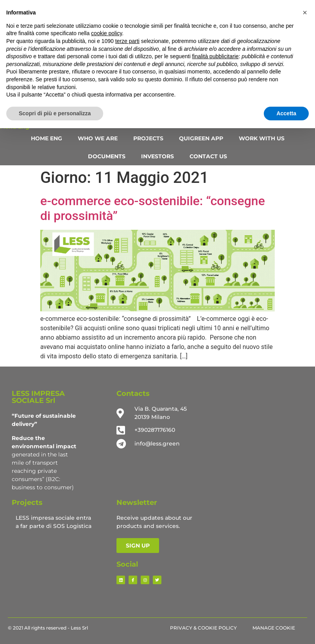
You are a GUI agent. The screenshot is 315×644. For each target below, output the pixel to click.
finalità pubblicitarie (215, 56)
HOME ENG (47, 138)
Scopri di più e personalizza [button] (55, 113)
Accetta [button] (286, 113)
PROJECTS (148, 138)
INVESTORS (157, 156)
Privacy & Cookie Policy (203, 628)
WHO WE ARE (98, 138)
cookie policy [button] (106, 33)
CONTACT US (208, 156)
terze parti (127, 41)
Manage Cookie (274, 628)
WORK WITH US (262, 138)
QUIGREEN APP (201, 138)
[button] (305, 13)
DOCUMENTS (107, 156)
